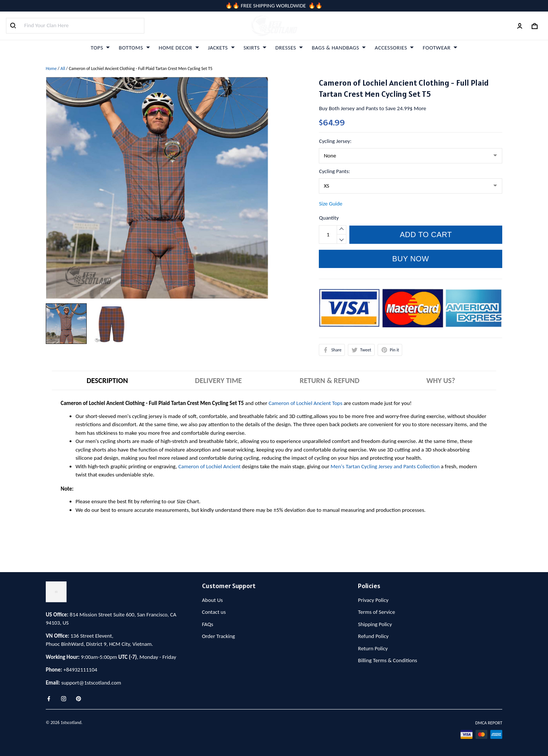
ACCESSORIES (394, 48)
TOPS (100, 48)
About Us (212, 600)
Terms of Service (376, 612)
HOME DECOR (179, 48)
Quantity (329, 218)
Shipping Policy (375, 624)
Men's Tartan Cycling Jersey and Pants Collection (385, 466)
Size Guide (331, 204)
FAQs (208, 624)
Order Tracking (219, 636)
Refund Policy (373, 636)
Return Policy (373, 648)
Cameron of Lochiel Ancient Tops (305, 403)
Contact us (214, 612)
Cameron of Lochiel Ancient (209, 466)
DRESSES (289, 48)
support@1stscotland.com (91, 683)
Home (51, 68)
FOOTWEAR (440, 48)
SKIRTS (255, 48)
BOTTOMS (134, 48)
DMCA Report (489, 723)
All (63, 68)
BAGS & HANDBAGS (339, 48)
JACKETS (221, 48)
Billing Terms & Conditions (387, 660)
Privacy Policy (373, 600)
